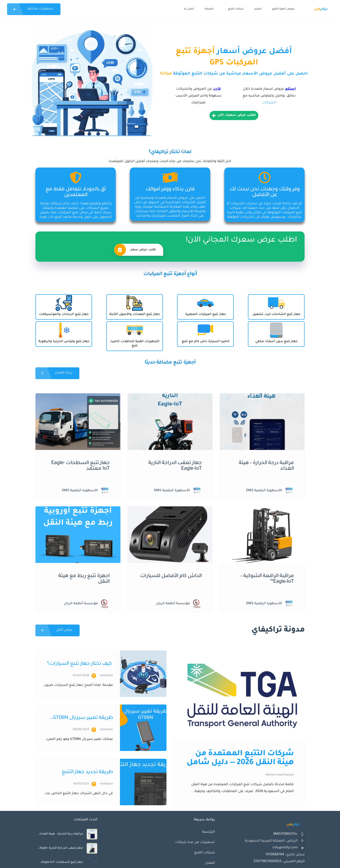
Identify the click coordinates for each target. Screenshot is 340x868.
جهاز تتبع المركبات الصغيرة (206, 314)
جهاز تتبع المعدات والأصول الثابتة (135, 314)
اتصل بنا (189, 9)
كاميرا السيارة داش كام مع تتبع (206, 342)
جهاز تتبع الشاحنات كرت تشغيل (276, 314)
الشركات (269, 103)
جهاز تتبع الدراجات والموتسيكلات (64, 314)
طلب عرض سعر (135, 250)
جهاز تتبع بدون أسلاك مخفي (276, 342)
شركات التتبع (234, 9)
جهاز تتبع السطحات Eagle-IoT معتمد (62, 862)
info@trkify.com (285, 848)
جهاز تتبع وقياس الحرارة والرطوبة (64, 342)
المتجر (258, 9)
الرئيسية (208, 832)
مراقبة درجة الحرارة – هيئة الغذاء (61, 834)
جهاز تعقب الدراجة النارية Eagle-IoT (61, 848)
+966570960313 (285, 834)
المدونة (209, 9)
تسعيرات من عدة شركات (195, 843)
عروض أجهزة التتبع (283, 9)
